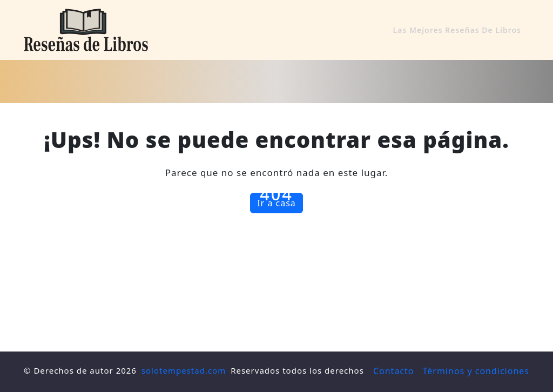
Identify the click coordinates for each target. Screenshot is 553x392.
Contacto (394, 371)
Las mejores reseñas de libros (457, 30)
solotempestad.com (184, 370)
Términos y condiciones (476, 371)
